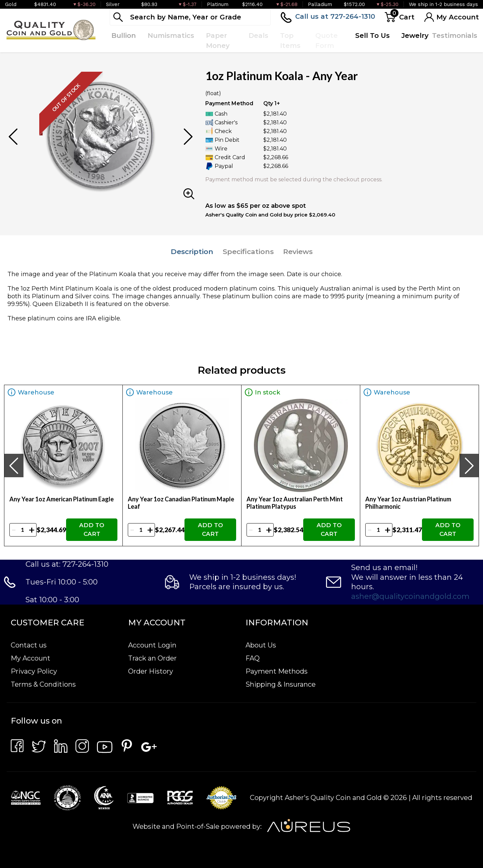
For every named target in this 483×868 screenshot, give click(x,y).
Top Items (290, 41)
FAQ (253, 658)
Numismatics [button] (171, 36)
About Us (261, 645)
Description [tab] (192, 252)
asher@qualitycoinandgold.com (410, 596)
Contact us (29, 645)
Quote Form (327, 41)
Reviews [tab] (298, 252)
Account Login (152, 645)
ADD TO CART (92, 530)
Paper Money (218, 41)
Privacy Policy (34, 671)
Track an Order (152, 658)
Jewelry (415, 36)
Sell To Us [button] (372, 36)
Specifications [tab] (248, 252)
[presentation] (14, 466)
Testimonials (455, 36)
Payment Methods (277, 671)
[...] (190, 17)
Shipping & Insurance (281, 684)
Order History (151, 671)
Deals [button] (258, 36)
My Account (31, 658)
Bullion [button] (124, 36)
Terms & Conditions (43, 684)
